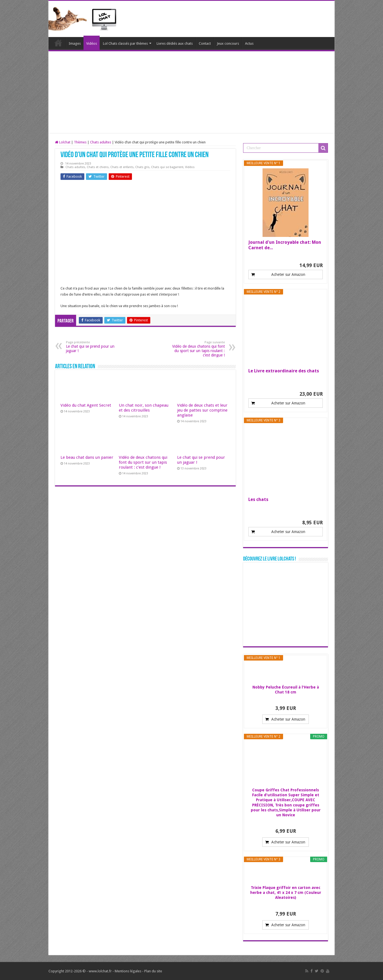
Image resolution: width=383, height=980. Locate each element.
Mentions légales (128, 971)
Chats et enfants (122, 167)
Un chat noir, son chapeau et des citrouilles (144, 408)
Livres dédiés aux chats (175, 43)
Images (75, 43)
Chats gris (142, 167)
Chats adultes (101, 142)
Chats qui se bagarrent (167, 167)
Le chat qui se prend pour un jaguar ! (94, 347)
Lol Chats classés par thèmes (125, 43)
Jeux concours (228, 43)
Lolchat (58, 43)
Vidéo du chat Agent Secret (86, 405)
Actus (249, 43)
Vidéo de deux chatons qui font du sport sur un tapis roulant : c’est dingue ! (197, 349)
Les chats (258, 499)
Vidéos (92, 43)
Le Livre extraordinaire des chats (284, 371)
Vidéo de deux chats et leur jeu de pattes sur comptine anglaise (202, 410)
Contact (205, 43)
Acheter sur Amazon (288, 274)
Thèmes (80, 142)
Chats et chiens (98, 167)
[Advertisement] (191, 92)
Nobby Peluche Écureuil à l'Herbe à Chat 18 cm (286, 690)
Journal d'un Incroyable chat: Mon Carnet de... (285, 245)
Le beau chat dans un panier (87, 457)
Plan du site (153, 971)
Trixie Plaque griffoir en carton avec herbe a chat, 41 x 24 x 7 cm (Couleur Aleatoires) (286, 893)
